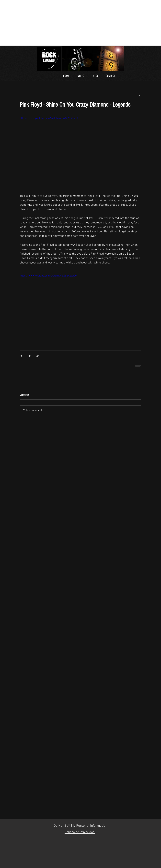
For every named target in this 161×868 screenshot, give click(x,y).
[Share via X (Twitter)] (29, 356)
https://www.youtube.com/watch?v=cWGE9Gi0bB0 (49, 118)
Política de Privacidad (80, 832)
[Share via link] (37, 356)
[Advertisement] (46, 23)
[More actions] (139, 96)
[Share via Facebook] (21, 356)
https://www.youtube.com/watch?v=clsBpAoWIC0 (48, 276)
